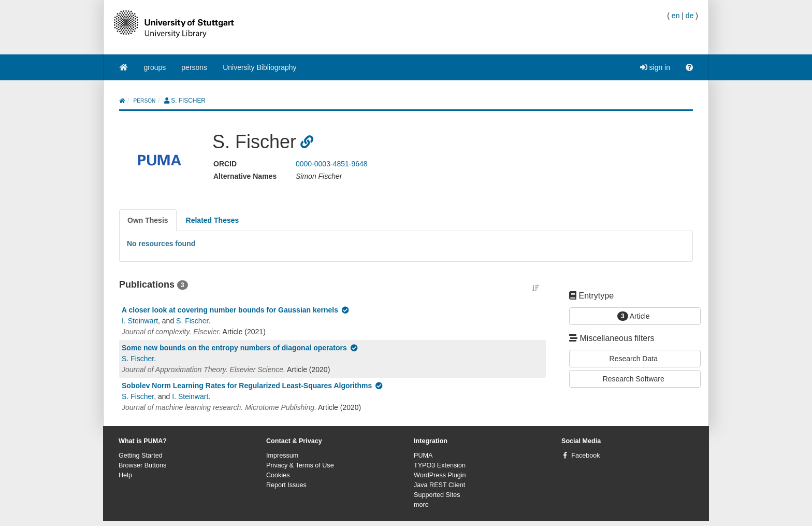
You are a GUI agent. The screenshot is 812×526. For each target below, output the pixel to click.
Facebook (585, 456)
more (421, 505)
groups (155, 67)
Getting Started (141, 456)
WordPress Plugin (440, 475)
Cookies (278, 475)
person (145, 101)
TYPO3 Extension (440, 465)
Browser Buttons (142, 465)
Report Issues (286, 485)
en (676, 16)
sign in (655, 67)
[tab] (148, 220)
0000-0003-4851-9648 (332, 164)
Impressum (282, 456)
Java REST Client (439, 485)
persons (194, 67)
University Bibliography (259, 67)
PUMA (423, 456)
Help (125, 475)
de (690, 16)
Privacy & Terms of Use (300, 465)
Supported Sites (437, 495)
